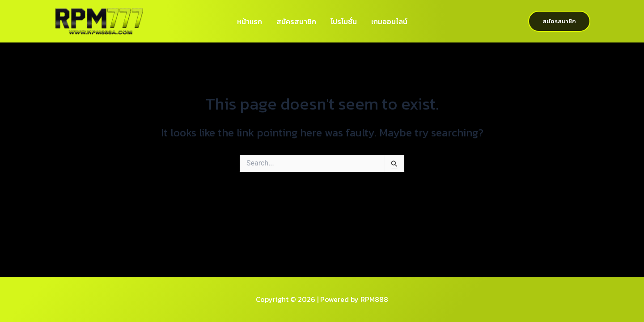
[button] (559, 21)
